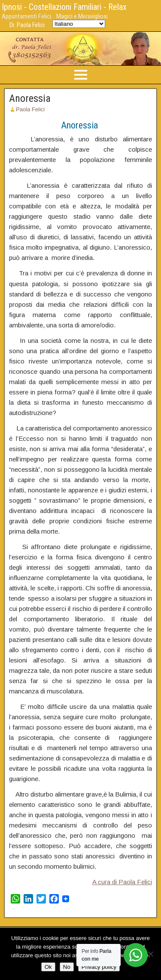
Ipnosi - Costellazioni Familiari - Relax (64, 7)
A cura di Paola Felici (122, 882)
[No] (150, 954)
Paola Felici (30, 109)
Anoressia (30, 98)
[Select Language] (79, 24)
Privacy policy (99, 967)
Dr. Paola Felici (27, 25)
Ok (48, 967)
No (67, 967)
